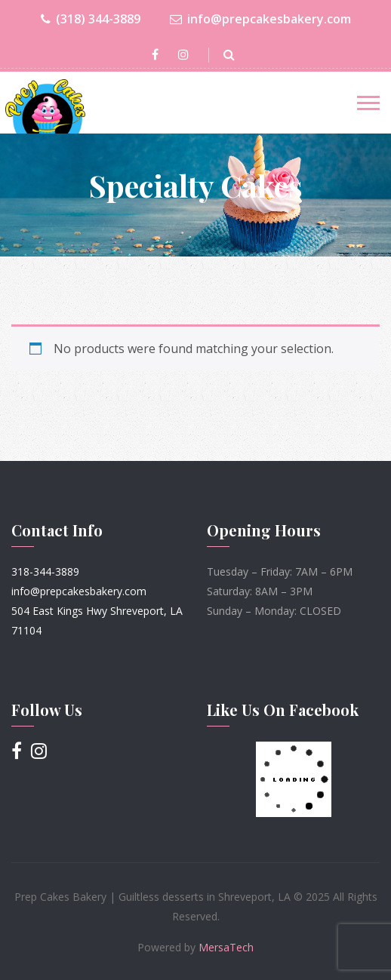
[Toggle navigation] (368, 103)
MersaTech (226, 947)
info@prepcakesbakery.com (260, 19)
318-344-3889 (45, 571)
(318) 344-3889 (91, 19)
